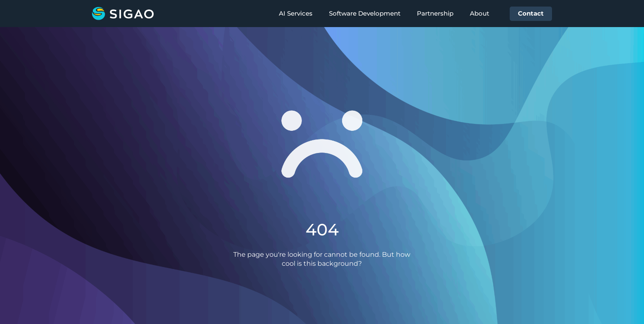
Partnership (435, 13)
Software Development (365, 13)
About (480, 13)
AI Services (296, 13)
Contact (531, 13)
